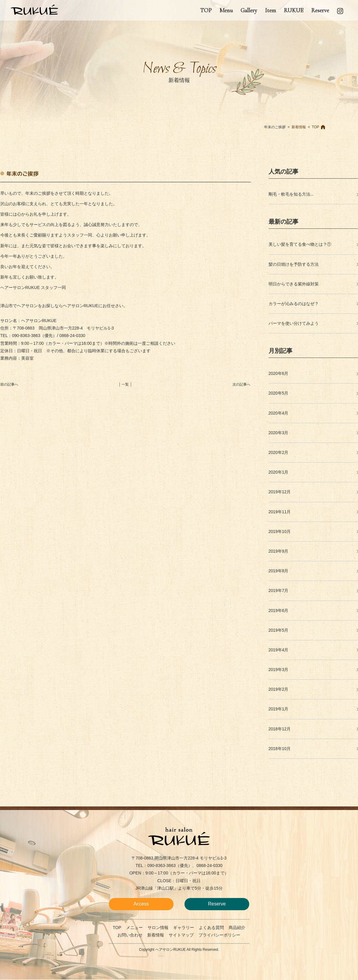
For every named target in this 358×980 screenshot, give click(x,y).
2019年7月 (279, 591)
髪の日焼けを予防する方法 (294, 264)
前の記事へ (9, 384)
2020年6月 (279, 373)
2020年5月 (279, 393)
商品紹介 (237, 928)
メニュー (134, 928)
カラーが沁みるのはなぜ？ (294, 304)
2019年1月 (279, 709)
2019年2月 (279, 689)
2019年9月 (279, 551)
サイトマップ (181, 935)
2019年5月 (279, 630)
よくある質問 (211, 928)
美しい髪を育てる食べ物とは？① (300, 244)
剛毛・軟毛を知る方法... (291, 194)
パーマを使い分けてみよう (294, 323)
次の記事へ (241, 384)
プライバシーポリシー (219, 935)
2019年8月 (279, 571)
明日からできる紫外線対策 (294, 284)
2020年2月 (279, 452)
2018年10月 (280, 749)
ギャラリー (184, 928)
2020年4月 (279, 413)
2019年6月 (279, 610)
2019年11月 (280, 512)
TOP (315, 127)
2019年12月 (280, 492)
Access (141, 904)
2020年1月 (279, 472)
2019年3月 (279, 670)
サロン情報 (158, 928)
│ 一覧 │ (125, 384)
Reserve (217, 904)
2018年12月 (280, 729)
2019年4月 (279, 650)
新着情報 (299, 127)
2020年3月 (279, 433)
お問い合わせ (130, 935)
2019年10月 (280, 531)
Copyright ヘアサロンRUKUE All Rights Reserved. (179, 950)
